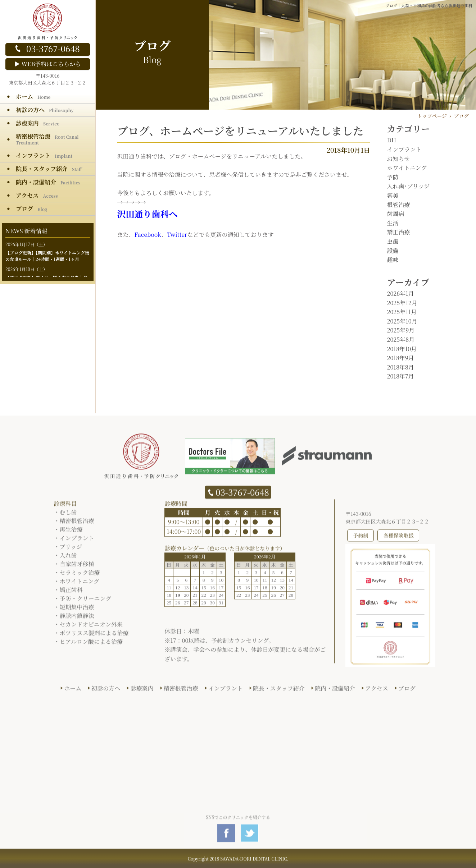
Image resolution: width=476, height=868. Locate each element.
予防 (393, 177)
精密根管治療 (77, 524)
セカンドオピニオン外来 (91, 627)
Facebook (148, 235)
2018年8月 (401, 367)
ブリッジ (71, 550)
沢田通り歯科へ (148, 214)
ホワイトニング (407, 168)
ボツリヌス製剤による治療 (94, 636)
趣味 (393, 260)
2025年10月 (402, 321)
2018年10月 (402, 349)
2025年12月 (402, 303)
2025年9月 (401, 330)
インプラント (404, 149)
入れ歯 (68, 558)
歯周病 (396, 214)
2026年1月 (401, 293)
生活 (393, 223)
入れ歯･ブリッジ (409, 186)
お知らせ (399, 159)
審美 (393, 195)
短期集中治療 (77, 610)
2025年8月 (401, 339)
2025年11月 (402, 312)
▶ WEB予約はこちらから (47, 64)
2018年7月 (401, 376)
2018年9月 (401, 358)
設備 (393, 251)
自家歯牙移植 (77, 567)
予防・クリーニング (86, 601)
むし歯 (68, 515)
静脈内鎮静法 (77, 619)
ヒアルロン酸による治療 (91, 645)
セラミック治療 (80, 576)
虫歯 (393, 241)
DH (392, 140)
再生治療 (71, 532)
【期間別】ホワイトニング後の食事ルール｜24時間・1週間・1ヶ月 (47, 256)
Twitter (177, 235)
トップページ (432, 116)
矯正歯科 (71, 593)
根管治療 (399, 205)
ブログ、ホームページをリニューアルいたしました (241, 130)
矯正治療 (399, 232)
